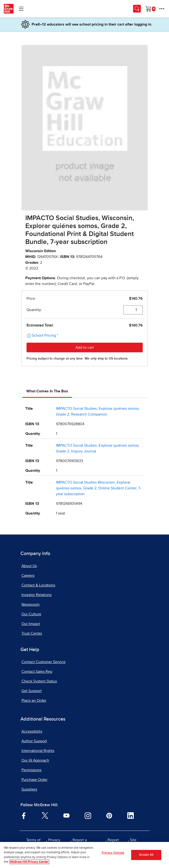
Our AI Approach (35, 760)
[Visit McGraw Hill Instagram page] (88, 815)
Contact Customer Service (44, 662)
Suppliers (29, 789)
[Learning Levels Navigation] (21, 9)
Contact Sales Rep (37, 672)
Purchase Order (34, 780)
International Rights (38, 751)
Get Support (32, 691)
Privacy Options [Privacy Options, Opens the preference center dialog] (113, 853)
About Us (29, 566)
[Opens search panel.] (137, 9)
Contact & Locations (38, 585)
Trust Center (32, 633)
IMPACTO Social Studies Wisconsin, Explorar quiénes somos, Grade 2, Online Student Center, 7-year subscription (99, 488)
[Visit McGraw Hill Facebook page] (24, 815)
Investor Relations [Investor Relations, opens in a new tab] (37, 595)
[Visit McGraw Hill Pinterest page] (109, 815)
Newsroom (30, 604)
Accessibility (32, 731)
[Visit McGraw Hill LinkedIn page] (131, 815)
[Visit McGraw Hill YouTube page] (66, 815)
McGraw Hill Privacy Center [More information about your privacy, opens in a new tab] (29, 862)
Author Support (34, 741)
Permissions (31, 770)
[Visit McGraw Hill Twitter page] (45, 815)
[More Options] (162, 9)
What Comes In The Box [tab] (47, 391)
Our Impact (31, 624)
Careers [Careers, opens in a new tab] (28, 576)
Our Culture (31, 614)
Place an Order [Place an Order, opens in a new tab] (34, 701)
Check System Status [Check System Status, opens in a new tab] (39, 681)
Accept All (146, 855)
